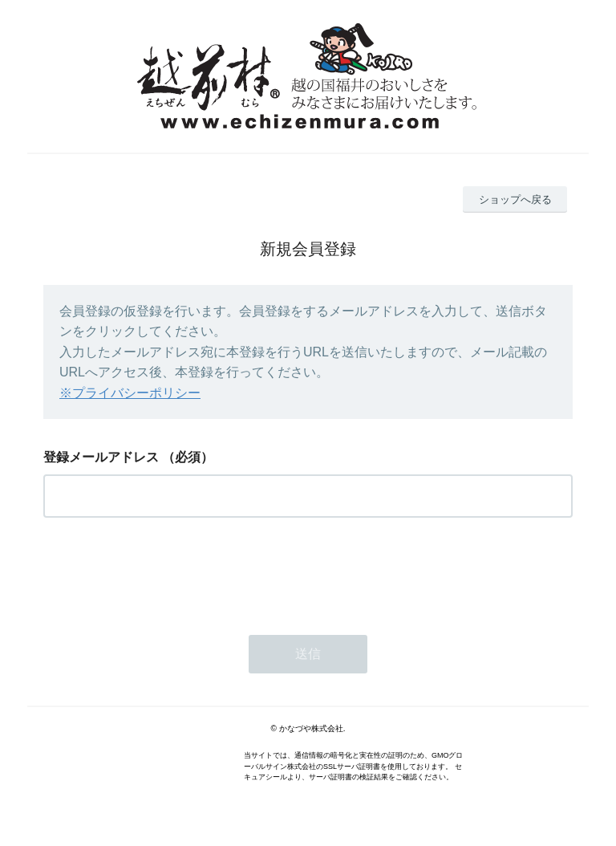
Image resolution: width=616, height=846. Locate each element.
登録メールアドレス (101, 457)
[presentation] (165, 571)
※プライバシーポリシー (130, 393)
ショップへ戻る (515, 199)
